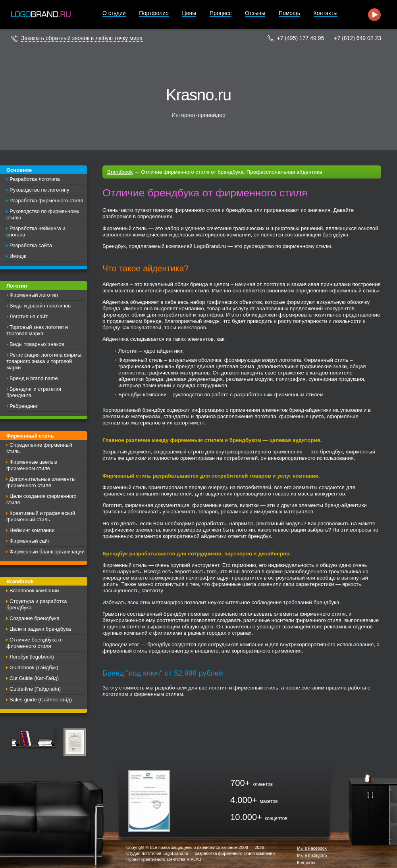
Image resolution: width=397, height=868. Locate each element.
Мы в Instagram (312, 856)
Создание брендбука (35, 618)
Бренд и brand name (34, 378)
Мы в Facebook (312, 848)
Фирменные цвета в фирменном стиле (32, 465)
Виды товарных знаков (37, 344)
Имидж (18, 256)
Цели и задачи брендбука (40, 629)
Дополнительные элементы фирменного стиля (41, 482)
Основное (19, 170)
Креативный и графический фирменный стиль (41, 516)
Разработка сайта (31, 245)
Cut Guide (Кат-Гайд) (34, 678)
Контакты (326, 13)
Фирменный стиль (30, 436)
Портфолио (154, 13)
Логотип (17, 286)
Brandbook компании (34, 591)
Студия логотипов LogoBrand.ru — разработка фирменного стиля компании (200, 854)
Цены (189, 13)
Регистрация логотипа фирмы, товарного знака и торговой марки (44, 361)
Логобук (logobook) (32, 657)
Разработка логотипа (35, 179)
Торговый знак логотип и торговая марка (37, 330)
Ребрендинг (24, 406)
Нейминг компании (32, 530)
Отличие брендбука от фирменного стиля (35, 643)
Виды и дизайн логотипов (40, 306)
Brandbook (20, 581)
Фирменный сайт (30, 541)
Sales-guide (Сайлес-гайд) (41, 700)
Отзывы (255, 13)
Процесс (221, 13)
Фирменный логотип (34, 295)
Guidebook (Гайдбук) (34, 667)
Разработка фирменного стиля (46, 201)
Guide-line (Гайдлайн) (35, 689)
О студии (114, 13)
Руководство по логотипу (40, 190)
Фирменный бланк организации (47, 552)
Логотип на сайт (29, 316)
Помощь (289, 13)
